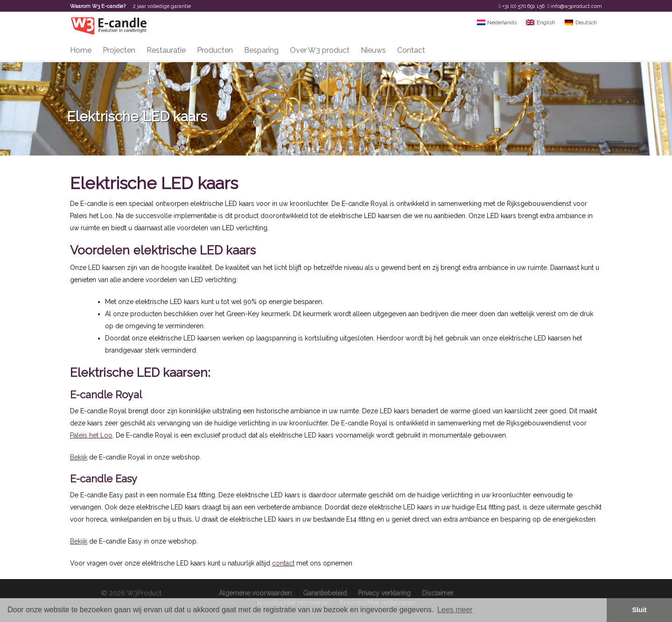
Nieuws (373, 50)
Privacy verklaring (384, 593)
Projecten (119, 50)
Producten (215, 50)
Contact (411, 50)
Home (81, 50)
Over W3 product (320, 50)
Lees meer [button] (455, 610)
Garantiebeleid (325, 593)
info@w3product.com (576, 6)
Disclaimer (438, 593)
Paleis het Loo (91, 435)
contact (283, 563)
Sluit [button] (639, 610)
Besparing (261, 50)
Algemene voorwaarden (255, 593)
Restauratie (166, 50)
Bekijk (79, 457)
